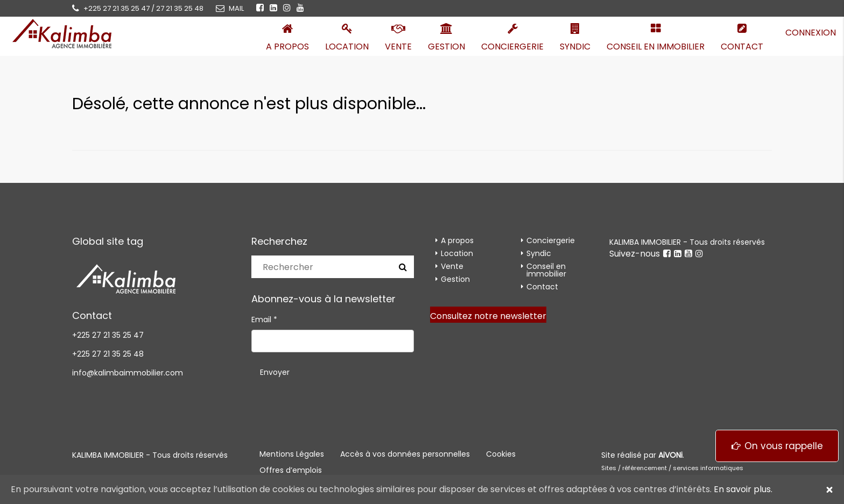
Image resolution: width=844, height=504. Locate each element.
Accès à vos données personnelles (405, 454)
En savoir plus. (743, 489)
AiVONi (670, 455)
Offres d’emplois (291, 470)
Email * (264, 320)
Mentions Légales (292, 454)
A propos (287, 47)
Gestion (446, 47)
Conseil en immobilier (656, 47)
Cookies (501, 454)
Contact (742, 47)
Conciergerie (512, 47)
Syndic (575, 47)
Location (347, 47)
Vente (398, 47)
